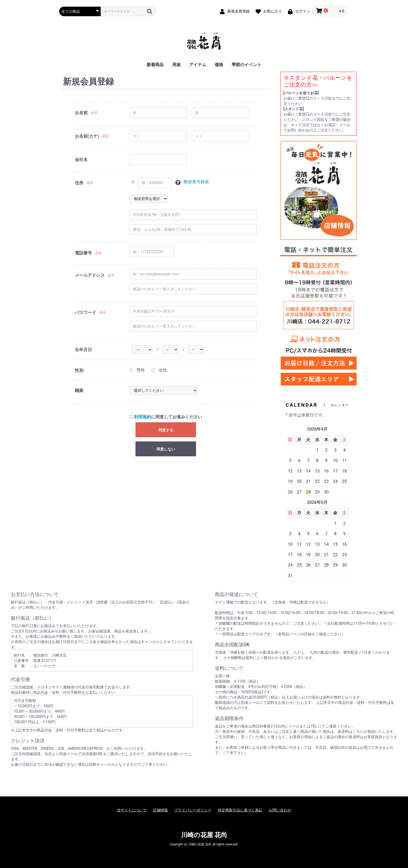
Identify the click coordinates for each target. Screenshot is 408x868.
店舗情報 (160, 810)
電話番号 (83, 253)
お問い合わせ (280, 810)
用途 (176, 65)
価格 (219, 65)
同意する (166, 430)
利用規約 (143, 417)
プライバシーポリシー (193, 810)
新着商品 (155, 65)
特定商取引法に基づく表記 (240, 810)
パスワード (86, 312)
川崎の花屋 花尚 (204, 835)
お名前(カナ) (87, 136)
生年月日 (83, 350)
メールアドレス (90, 275)
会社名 (81, 159)
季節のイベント (246, 65)
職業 (79, 391)
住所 (79, 183)
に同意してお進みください (166, 417)
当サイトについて (132, 810)
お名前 (81, 113)
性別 (79, 370)
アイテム (198, 65)
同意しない (166, 449)
